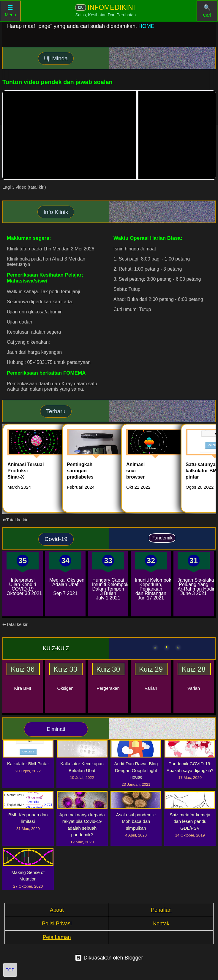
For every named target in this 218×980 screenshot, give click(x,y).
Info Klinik (56, 212)
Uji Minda (56, 58)
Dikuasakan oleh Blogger (109, 958)
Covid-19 (56, 539)
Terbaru (56, 411)
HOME (146, 26)
